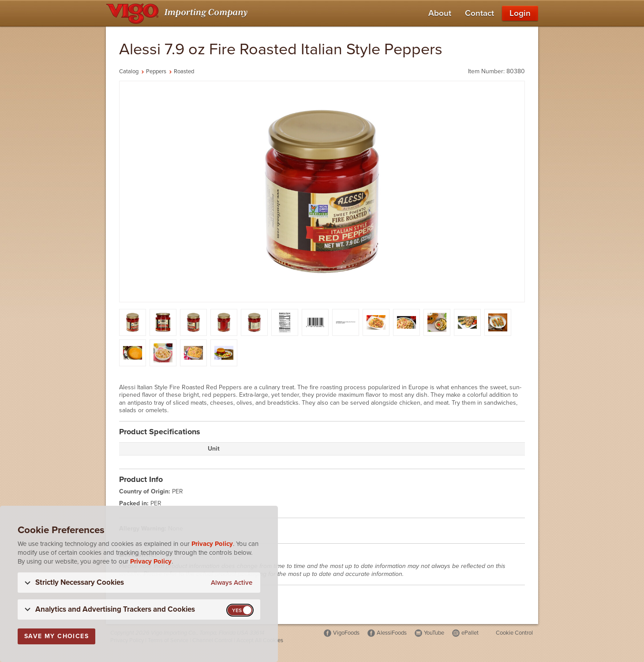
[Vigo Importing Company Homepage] (178, 13)
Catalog (129, 71)
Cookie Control (514, 633)
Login (520, 13)
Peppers (156, 71)
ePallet (470, 633)
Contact (479, 13)
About (440, 13)
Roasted (184, 71)
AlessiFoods (392, 633)
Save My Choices (56, 636)
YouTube (434, 633)
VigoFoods (346, 633)
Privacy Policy (212, 544)
